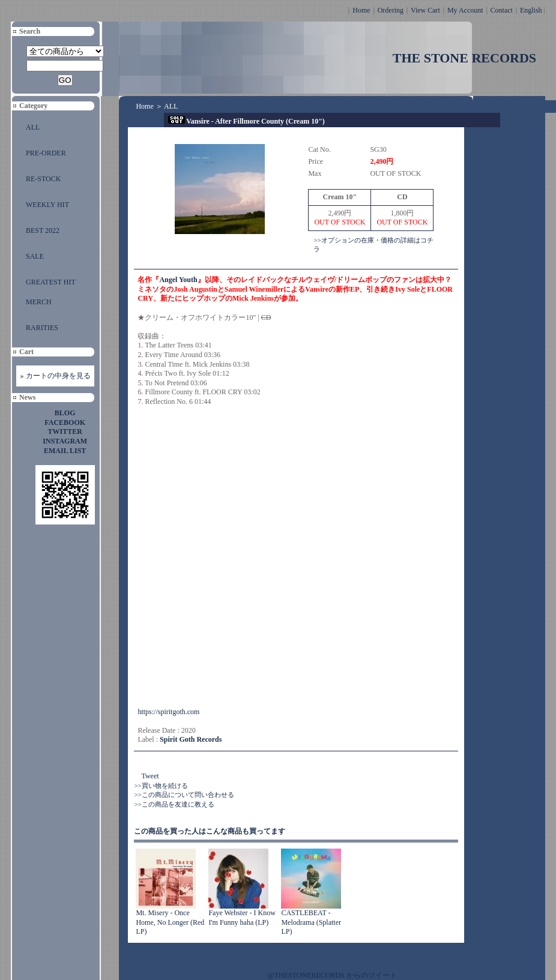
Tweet (150, 776)
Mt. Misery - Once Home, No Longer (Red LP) (170, 922)
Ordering (391, 10)
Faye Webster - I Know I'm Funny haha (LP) (242, 918)
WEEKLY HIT (47, 205)
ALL (33, 127)
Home (361, 10)
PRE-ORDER (46, 153)
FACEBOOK (65, 422)
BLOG (65, 413)
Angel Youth (178, 280)
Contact (502, 10)
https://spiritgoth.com (168, 712)
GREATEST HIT (51, 282)
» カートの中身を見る (56, 376)
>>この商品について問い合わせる (184, 795)
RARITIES (42, 328)
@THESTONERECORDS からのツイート (332, 975)
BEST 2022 (43, 230)
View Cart (425, 10)
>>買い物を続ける (161, 786)
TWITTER (65, 431)
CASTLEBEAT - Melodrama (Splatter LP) (311, 922)
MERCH (39, 302)
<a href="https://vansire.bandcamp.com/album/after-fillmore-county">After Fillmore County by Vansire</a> (243, 557)
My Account (465, 10)
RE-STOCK (43, 179)
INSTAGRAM (65, 441)
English (531, 10)
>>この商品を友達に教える (174, 804)
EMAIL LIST (65, 451)
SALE (35, 256)
